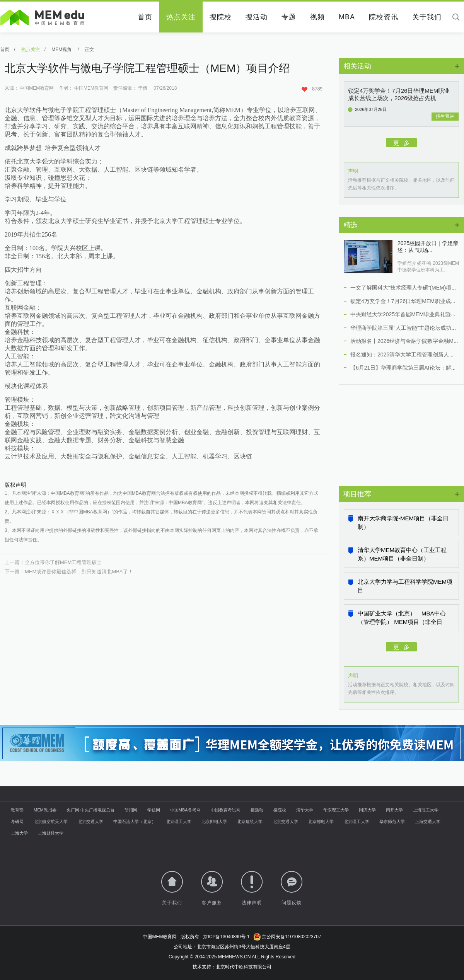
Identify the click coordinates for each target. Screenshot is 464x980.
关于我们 (427, 17)
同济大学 (367, 810)
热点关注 (181, 17)
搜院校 (221, 17)
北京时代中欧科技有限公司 (244, 967)
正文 (89, 49)
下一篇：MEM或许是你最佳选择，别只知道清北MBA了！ (69, 572)
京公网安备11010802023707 (287, 937)
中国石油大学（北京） (135, 821)
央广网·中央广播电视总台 (90, 810)
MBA (347, 17)
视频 (317, 17)
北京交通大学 (90, 821)
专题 (289, 17)
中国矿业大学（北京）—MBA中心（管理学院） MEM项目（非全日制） (402, 618)
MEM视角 (62, 49)
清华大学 (305, 810)
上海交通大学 (428, 821)
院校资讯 (384, 17)
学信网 (154, 810)
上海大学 (19, 833)
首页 (145, 17)
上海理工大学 (426, 810)
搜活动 (257, 17)
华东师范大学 (392, 821)
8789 (312, 89)
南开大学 (394, 810)
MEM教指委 (45, 810)
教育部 (17, 810)
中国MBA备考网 (185, 810)
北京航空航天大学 (51, 821)
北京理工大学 (179, 821)
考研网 (17, 821)
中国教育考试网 (226, 810)
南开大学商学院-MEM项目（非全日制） (403, 522)
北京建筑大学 (250, 821)
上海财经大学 (51, 833)
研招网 (131, 810)
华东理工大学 (336, 810)
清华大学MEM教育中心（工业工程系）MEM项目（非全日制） (402, 554)
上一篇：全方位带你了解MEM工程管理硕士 (53, 562)
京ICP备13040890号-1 (226, 937)
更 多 (402, 142)
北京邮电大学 (214, 821)
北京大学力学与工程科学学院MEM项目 (405, 586)
